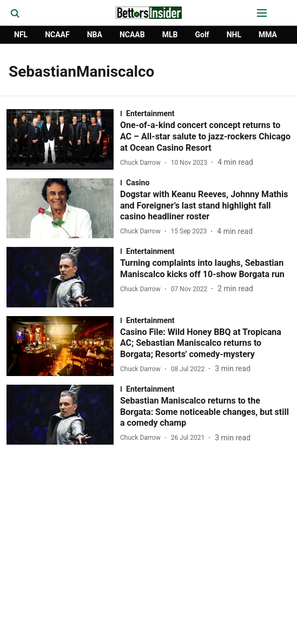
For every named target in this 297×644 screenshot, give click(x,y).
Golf (202, 35)
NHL (234, 35)
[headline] (205, 137)
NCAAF (57, 35)
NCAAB (132, 35)
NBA (95, 35)
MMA (268, 35)
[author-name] (143, 163)
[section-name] (205, 113)
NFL (21, 35)
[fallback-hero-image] (63, 139)
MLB (170, 35)
